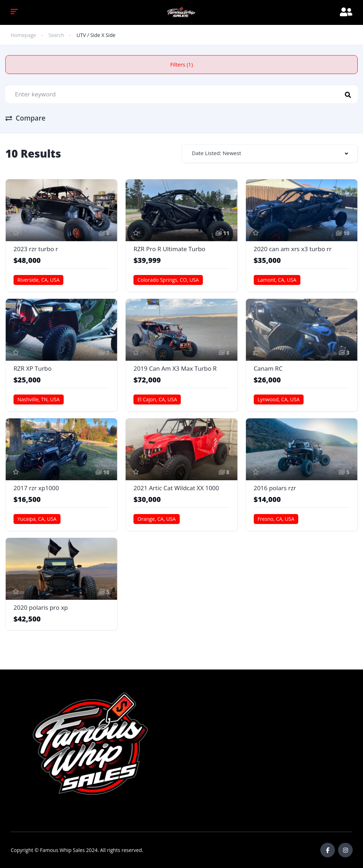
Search (56, 35)
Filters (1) (181, 64)
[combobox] (270, 154)
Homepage (23, 35)
